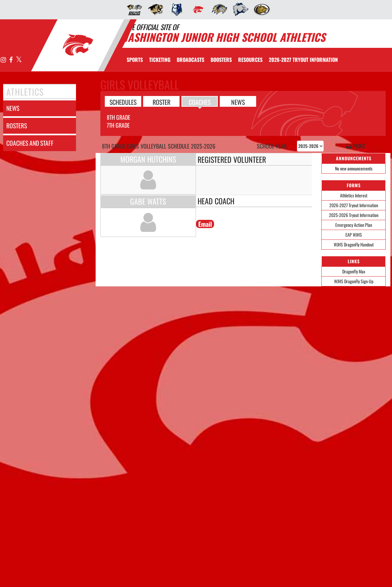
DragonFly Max (354, 271)
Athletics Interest (354, 195)
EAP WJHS (354, 235)
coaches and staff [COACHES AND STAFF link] (30, 143)
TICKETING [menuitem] (160, 60)
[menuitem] (133, 10)
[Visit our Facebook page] (11, 60)
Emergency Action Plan (354, 225)
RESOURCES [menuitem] (250, 60)
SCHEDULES (123, 102)
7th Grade (118, 125)
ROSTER (161, 102)
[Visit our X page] (19, 60)
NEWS (238, 102)
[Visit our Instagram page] (3, 60)
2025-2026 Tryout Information (354, 215)
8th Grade (118, 117)
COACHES (200, 102)
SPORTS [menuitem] (135, 60)
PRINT (356, 146)
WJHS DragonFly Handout (354, 244)
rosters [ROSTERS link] (17, 126)
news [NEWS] (13, 108)
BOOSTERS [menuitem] (221, 60)
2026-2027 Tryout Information (354, 205)
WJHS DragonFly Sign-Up (354, 281)
